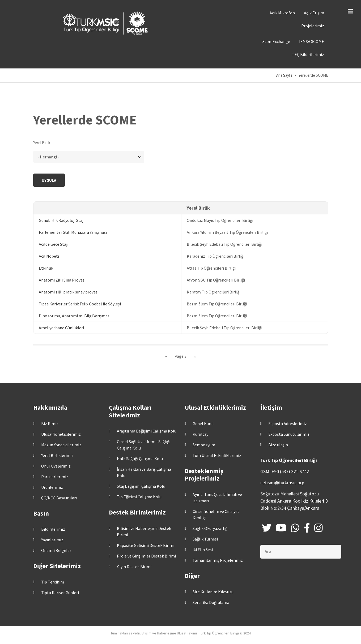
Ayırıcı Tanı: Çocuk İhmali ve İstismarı (217, 498)
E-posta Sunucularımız (289, 434)
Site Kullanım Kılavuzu (213, 592)
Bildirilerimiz (53, 529)
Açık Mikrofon (282, 13)
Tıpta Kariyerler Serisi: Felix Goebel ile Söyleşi (80, 304)
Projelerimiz (313, 26)
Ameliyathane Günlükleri (61, 328)
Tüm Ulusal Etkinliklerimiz (217, 455)
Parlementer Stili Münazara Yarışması (73, 232)
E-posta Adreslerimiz (288, 423)
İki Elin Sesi (203, 550)
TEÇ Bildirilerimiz (308, 54)
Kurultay (200, 434)
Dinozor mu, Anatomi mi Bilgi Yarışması (75, 316)
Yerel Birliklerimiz (57, 455)
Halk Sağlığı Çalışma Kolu (140, 459)
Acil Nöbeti (49, 256)
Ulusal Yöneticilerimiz (61, 434)
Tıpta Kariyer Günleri (60, 593)
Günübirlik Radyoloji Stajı (62, 220)
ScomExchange (276, 41)
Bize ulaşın (278, 445)
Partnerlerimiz (55, 477)
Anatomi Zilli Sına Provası (62, 280)
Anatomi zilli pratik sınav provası (69, 292)
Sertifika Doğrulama (211, 602)
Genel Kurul (203, 423)
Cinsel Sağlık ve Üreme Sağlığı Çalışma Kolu (144, 445)
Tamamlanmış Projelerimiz (218, 560)
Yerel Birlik (42, 143)
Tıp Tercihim (53, 582)
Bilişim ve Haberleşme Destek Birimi (144, 531)
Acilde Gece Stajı (54, 244)
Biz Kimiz (50, 423)
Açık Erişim (314, 13)
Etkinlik (46, 268)
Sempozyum (204, 445)
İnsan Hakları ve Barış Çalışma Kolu (144, 472)
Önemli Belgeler (56, 550)
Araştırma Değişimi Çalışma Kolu (147, 431)
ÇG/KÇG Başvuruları (59, 498)
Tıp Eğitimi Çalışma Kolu (139, 497)
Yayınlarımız (52, 540)
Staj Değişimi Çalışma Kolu (141, 486)
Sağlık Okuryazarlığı (211, 528)
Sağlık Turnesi (205, 539)
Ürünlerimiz (52, 487)
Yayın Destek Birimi (134, 567)
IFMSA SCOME (312, 41)
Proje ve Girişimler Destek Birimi (146, 556)
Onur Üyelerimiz (56, 466)
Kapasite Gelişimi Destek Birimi (146, 545)
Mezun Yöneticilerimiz (61, 445)
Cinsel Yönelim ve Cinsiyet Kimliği (216, 515)
